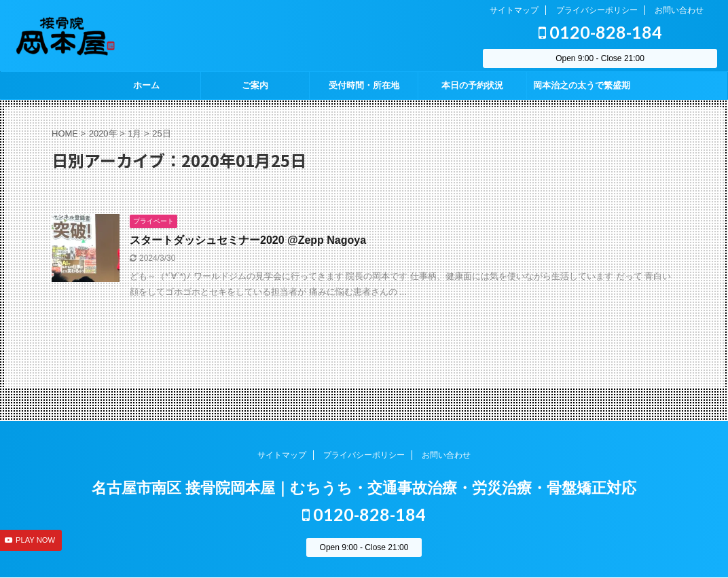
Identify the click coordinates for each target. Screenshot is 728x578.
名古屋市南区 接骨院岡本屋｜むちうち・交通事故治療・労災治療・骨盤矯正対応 (364, 488)
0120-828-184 (600, 32)
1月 (134, 133)
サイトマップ (514, 10)
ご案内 (255, 85)
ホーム (146, 85)
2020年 (103, 133)
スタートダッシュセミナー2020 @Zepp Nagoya (248, 240)
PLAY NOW (35, 540)
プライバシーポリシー (597, 10)
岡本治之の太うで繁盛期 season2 (582, 90)
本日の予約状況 (472, 85)
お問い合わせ (679, 10)
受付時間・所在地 (364, 85)
